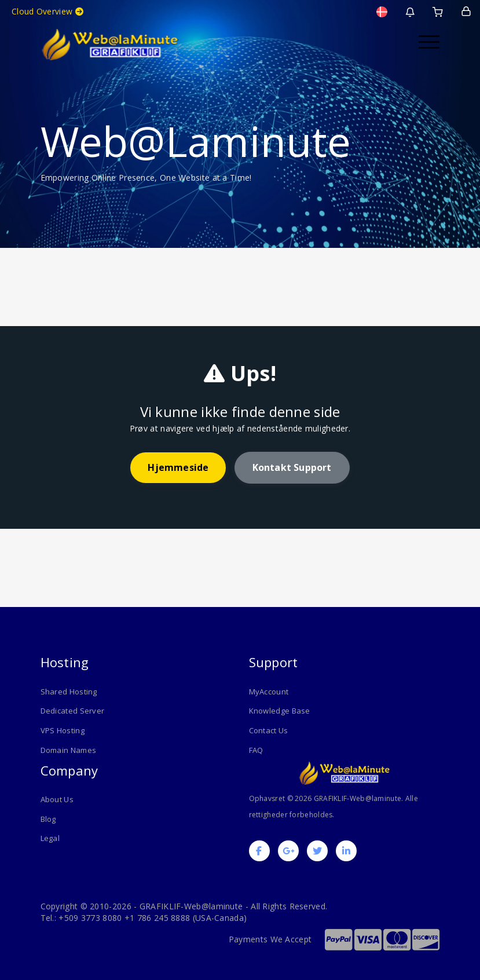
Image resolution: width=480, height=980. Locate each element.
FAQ (256, 750)
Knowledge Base (280, 711)
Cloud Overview (47, 11)
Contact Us (269, 730)
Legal (50, 838)
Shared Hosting (69, 692)
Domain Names (69, 750)
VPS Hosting (63, 730)
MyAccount (269, 692)
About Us (57, 799)
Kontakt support (292, 467)
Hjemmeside (178, 467)
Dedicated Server (73, 711)
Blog (48, 818)
